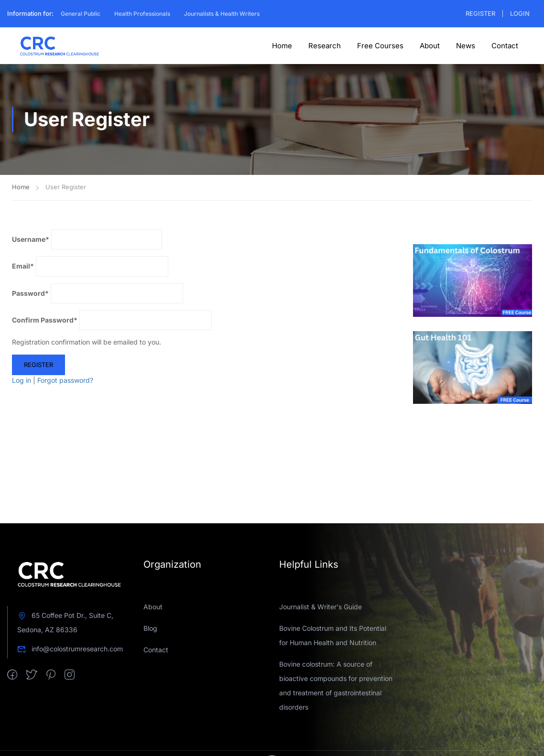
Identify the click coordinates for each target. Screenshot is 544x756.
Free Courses (380, 46)
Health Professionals (142, 14)
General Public (81, 14)
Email (23, 266)
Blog (150, 628)
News (466, 46)
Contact (505, 46)
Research (325, 46)
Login (520, 13)
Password (30, 293)
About (430, 46)
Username (31, 239)
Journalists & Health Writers (222, 14)
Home (282, 46)
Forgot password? (65, 380)
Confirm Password (45, 320)
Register (480, 13)
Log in (22, 380)
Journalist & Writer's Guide (321, 607)
